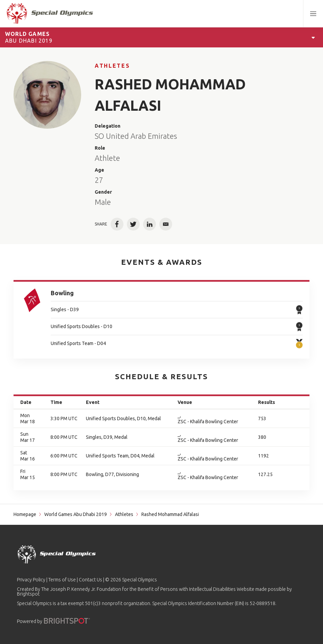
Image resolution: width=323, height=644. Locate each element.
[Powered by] (67, 621)
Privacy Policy (31, 580)
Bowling (62, 293)
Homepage (25, 514)
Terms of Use (62, 580)
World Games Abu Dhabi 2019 (76, 514)
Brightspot (28, 594)
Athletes (112, 66)
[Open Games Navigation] (313, 37)
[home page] (50, 14)
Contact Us (90, 580)
